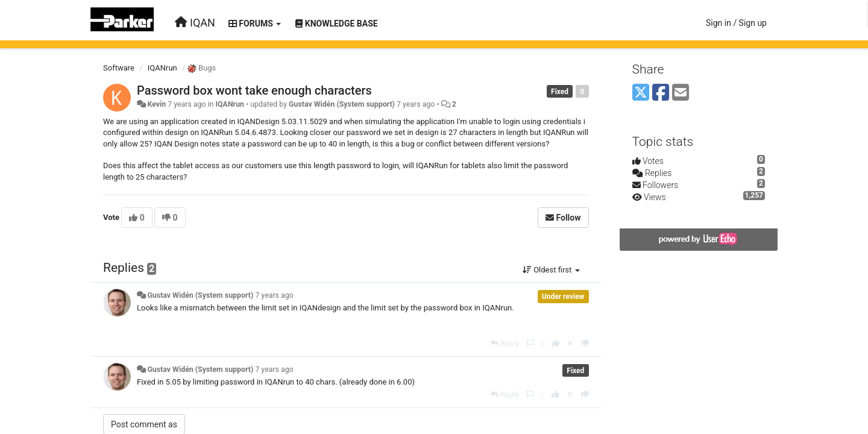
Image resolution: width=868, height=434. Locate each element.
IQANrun (162, 68)
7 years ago (274, 295)
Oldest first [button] (551, 270)
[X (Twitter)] (641, 93)
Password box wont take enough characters (254, 90)
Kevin (156, 104)
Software (119, 68)
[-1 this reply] (585, 343)
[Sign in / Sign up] (736, 23)
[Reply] (505, 343)
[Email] (681, 93)
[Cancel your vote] (570, 343)
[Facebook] (661, 93)
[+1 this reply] (555, 343)
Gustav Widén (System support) (342, 104)
